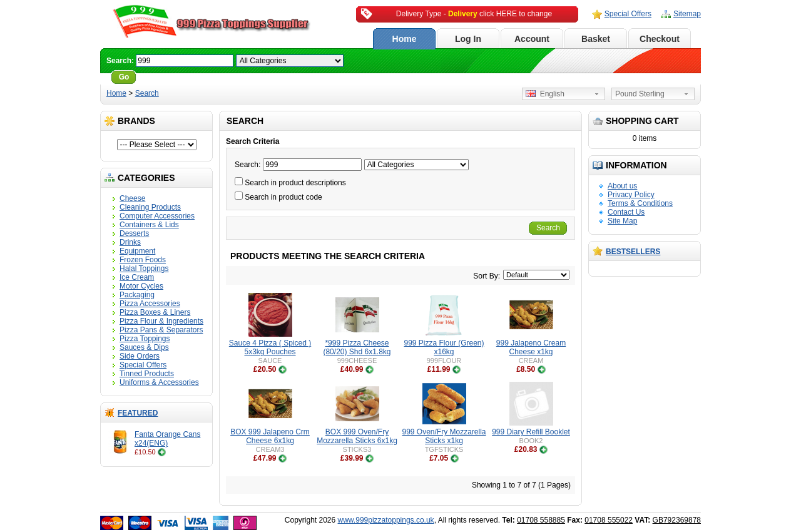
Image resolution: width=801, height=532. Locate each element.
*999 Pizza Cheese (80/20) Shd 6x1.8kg (357, 347)
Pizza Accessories (150, 304)
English (545, 94)
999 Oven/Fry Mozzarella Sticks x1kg (444, 436)
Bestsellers (633, 252)
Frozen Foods (143, 260)
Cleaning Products (150, 207)
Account (532, 39)
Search (147, 93)
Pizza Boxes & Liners (155, 312)
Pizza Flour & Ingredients (161, 321)
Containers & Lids (149, 225)
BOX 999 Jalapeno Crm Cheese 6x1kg (270, 436)
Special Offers (628, 14)
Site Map (622, 221)
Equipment (137, 251)
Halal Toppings (144, 269)
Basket (596, 39)
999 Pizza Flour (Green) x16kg (444, 347)
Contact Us (626, 212)
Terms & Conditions (640, 203)
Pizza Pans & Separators (161, 330)
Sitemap (687, 14)
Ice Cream (137, 277)
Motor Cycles (141, 286)
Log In (468, 39)
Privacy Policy (631, 195)
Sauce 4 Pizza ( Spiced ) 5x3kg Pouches (270, 347)
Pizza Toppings (145, 339)
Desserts (134, 233)
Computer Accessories (157, 216)
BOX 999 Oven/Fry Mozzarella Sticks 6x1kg (357, 436)
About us (622, 186)
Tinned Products (147, 374)
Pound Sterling (640, 94)
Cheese (132, 198)
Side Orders (140, 356)
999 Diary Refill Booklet (531, 432)
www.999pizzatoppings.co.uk (386, 520)
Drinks (130, 242)
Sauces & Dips (144, 347)
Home (405, 39)
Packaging (137, 295)
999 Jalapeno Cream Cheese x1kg (531, 347)
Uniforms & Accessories (159, 382)
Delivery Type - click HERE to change (474, 14)
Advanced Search (173, 77)
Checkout (660, 39)
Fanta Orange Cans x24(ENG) (167, 439)
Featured (138, 413)
